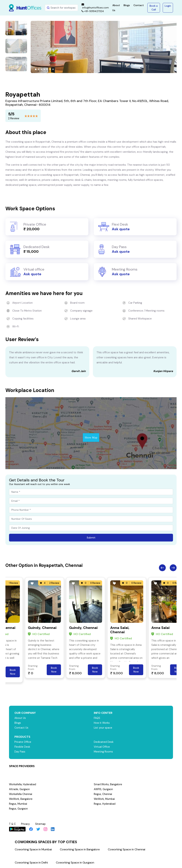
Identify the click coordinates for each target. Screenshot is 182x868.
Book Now (13, 672)
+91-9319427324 (93, 11)
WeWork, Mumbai (104, 799)
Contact (139, 5)
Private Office (23, 742)
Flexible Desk (22, 747)
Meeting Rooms (104, 752)
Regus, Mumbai (18, 804)
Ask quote (121, 229)
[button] (36, 69)
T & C (13, 824)
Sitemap (41, 824)
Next (173, 568)
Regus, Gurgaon (19, 809)
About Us (20, 718)
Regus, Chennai (103, 794)
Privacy (26, 824)
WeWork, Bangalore (21, 799)
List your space (103, 728)
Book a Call (154, 8)
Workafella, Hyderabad (23, 784)
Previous (162, 568)
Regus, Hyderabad (105, 804)
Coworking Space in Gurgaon (75, 863)
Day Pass (20, 752)
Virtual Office (102, 747)
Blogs (127, 5)
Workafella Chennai (21, 794)
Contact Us (22, 728)
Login (168, 6)
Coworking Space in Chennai (127, 849)
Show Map (91, 438)
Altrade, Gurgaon (19, 789)
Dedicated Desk (104, 742)
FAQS (97, 718)
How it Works (102, 723)
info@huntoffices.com (95, 6)
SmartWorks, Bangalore (108, 784)
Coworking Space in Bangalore (80, 849)
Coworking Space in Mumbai (33, 849)
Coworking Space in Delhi (31, 863)
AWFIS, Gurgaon (104, 789)
